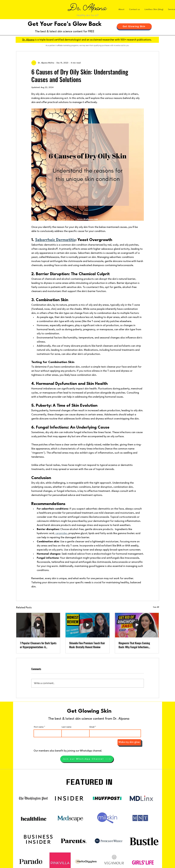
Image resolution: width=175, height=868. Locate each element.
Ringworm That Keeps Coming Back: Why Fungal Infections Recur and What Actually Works (135, 645)
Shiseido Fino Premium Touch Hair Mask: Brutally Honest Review (87, 645)
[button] (134, 26)
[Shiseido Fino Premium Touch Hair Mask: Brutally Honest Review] (87, 625)
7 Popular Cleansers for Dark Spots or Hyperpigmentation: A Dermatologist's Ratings (38, 645)
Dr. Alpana (28, 40)
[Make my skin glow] (129, 742)
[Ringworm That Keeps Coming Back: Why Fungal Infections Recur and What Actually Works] (137, 625)
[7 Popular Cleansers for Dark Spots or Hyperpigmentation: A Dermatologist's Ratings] (38, 625)
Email (92, 727)
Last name (67, 727)
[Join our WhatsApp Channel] (87, 759)
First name (39, 727)
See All (156, 607)
